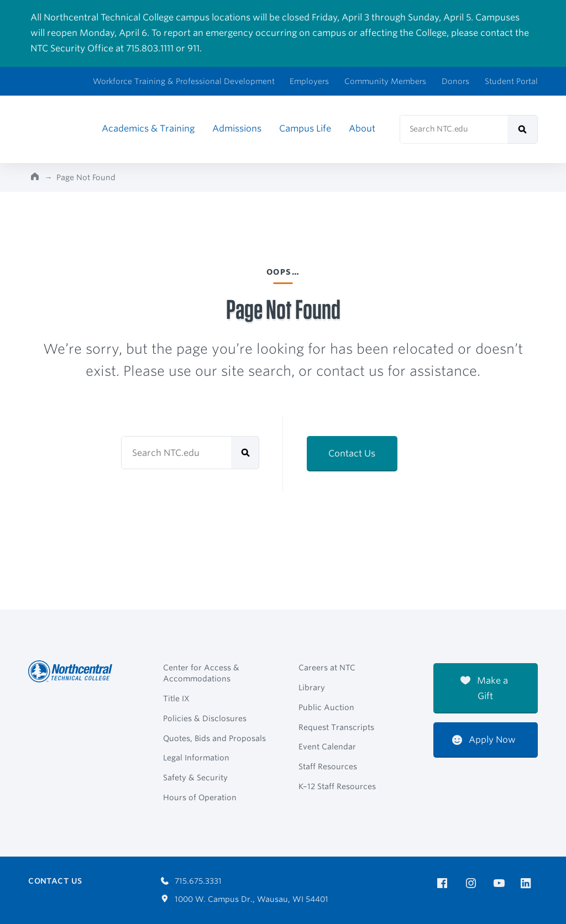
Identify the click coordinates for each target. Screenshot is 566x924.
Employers (309, 81)
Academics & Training (148, 128)
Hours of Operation (200, 797)
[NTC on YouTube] (501, 883)
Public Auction (326, 707)
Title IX (176, 699)
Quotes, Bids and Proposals (214, 738)
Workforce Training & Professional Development (184, 81)
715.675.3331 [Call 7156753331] (191, 881)
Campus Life (305, 128)
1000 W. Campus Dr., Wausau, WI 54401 (245, 899)
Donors (455, 81)
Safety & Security (195, 778)
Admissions (237, 128)
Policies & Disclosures (205, 718)
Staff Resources (328, 767)
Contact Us (352, 453)
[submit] (523, 129)
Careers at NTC (327, 668)
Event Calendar (327, 747)
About (362, 128)
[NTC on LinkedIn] (529, 884)
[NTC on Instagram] (473, 883)
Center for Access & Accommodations (201, 673)
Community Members (385, 81)
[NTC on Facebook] (444, 883)
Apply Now (484, 740)
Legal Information (196, 758)
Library (312, 687)
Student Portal (511, 81)
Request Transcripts (336, 727)
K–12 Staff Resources (337, 786)
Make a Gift (484, 688)
